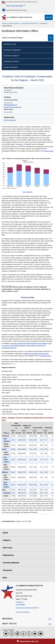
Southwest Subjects (11, 56)
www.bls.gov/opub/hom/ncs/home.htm (36, 354)
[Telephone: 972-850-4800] (29, 603)
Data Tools (7, 548)
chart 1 (4, 138)
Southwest (43, 23)
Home (5, 533)
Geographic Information (30, 23)
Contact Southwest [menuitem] (11, 67)
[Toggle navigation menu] (49, 17)
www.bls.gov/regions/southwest (13, 107)
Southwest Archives (11, 61)
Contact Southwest (23, 612)
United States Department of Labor (14, 10)
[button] (50, 619)
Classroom (7, 570)
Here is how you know (15, 6)
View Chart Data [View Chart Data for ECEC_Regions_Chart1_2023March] (27, 192)
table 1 (21, 144)
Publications (8, 555)
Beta (5, 578)
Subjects (7, 540)
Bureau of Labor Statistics (11, 23)
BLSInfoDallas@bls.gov (11, 105)
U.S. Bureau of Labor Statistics (20, 17)
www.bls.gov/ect (46, 356)
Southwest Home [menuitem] (10, 44)
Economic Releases (11, 563)
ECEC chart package (10, 120)
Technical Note (48, 151)
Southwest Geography (12, 50)
